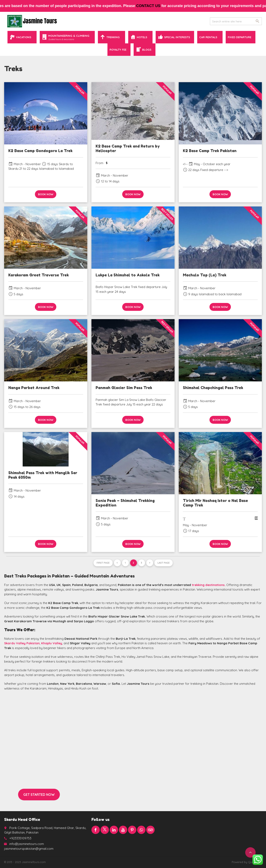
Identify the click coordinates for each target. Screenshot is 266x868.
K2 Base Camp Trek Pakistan (210, 151)
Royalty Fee (118, 50)
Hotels (142, 37)
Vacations (24, 37)
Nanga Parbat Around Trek (34, 388)
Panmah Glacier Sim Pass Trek (124, 388)
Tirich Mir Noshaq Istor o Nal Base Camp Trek (215, 503)
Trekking (113, 37)
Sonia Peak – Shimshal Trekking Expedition (125, 503)
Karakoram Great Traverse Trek (39, 275)
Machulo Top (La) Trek (205, 275)
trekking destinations (208, 585)
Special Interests (177, 37)
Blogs (147, 50)
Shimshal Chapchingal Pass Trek (213, 388)
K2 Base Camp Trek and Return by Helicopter (128, 148)
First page (103, 563)
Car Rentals (208, 37)
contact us (153, 6)
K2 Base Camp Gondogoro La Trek (40, 151)
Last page (164, 563)
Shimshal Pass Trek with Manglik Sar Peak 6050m (43, 475)
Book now (46, 194)
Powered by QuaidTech (247, 862)
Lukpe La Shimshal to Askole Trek (128, 275)
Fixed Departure (240, 37)
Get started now (39, 795)
